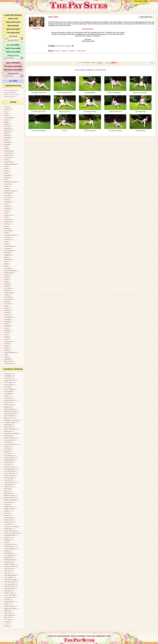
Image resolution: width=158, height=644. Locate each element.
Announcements (63, 636)
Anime (6, 113)
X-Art (6, 624)
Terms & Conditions (78, 636)
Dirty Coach (8, 425)
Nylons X (7, 515)
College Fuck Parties (11, 420)
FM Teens (8, 451)
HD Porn (7, 224)
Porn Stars (8, 288)
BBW (6, 122)
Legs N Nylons (9, 246)
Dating (7, 160)
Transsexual (8, 341)
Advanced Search (13, 41)
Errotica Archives (10, 438)
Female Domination (11, 182)
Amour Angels (9, 389)
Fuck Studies (9, 456)
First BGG (8, 449)
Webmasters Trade (103, 636)
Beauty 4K (8, 407)
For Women (8, 197)
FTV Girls (7, 453)
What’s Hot (13, 19)
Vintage (7, 350)
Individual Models (10, 235)
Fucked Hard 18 (9, 458)
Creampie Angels (10, 422)
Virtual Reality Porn (10, 353)
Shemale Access (10, 544)
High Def (7, 228)
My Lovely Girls (9, 502)
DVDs (6, 169)
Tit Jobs (7, 333)
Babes (6, 120)
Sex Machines (9, 299)
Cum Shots (8, 158)
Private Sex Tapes (10, 531)
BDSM (7, 124)
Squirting (7, 326)
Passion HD (8, 522)
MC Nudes (8, 489)
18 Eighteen (8, 376)
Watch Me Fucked (10, 609)
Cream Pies (8, 155)
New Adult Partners (13, 70)
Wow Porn (8, 617)
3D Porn (7, 107)
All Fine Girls (9, 382)
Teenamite (8, 591)
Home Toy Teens (10, 476)
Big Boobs (8, 129)
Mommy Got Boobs (11, 500)
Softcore (7, 315)
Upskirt (7, 346)
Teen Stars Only (9, 589)
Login (145, 1)
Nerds (6, 266)
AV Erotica (8, 398)
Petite (6, 282)
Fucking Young (9, 460)
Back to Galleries (87, 70)
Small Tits (8, 308)
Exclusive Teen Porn (11, 445)
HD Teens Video (10, 471)
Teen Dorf (53, 17)
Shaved (7, 301)
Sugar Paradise (9, 564)
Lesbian (7, 248)
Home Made (8, 231)
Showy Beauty (9, 546)
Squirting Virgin (9, 560)
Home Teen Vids (10, 473)
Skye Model (8, 553)
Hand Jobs (8, 220)
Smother (7, 313)
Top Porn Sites (13, 33)
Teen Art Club (9, 569)
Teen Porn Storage (10, 580)
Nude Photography (10, 271)
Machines (8, 253)
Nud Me (7, 513)
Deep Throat (8, 162)
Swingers (7, 330)
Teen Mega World (10, 575)
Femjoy (7, 447)
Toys (6, 335)
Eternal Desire (9, 440)
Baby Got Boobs (10, 400)
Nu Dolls (7, 504)
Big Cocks (8, 131)
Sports (7, 324)
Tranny (7, 339)
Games (7, 200)
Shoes (6, 306)
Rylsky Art (8, 540)
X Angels (7, 622)
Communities (9, 153)
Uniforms (7, 344)
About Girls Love (10, 380)
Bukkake (7, 144)
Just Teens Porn (10, 482)
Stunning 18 (8, 562)
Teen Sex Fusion (10, 582)
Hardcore (65, 51)
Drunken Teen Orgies (11, 433)
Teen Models (9, 577)
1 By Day (7, 374)
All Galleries (13, 45)
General (7, 206)
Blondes (7, 135)
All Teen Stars (9, 385)
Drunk (6, 166)
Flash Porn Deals (10, 191)
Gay (6, 204)
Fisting (7, 189)
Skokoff (7, 551)
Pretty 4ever (8, 529)
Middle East (8, 259)
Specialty (7, 321)
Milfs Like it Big (9, 495)
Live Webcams (9, 251)
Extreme (7, 177)
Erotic (6, 173)
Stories (7, 328)
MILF (6, 262)
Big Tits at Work (9, 416)
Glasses (7, 211)
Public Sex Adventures (12, 533)
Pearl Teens (8, 524)
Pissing (7, 286)
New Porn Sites (13, 29)
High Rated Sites (13, 22)
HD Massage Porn (10, 469)
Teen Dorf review (63, 46)
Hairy (6, 217)
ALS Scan (8, 387)
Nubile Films (8, 507)
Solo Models (8, 317)
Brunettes (8, 142)
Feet (6, 180)
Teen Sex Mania (10, 584)
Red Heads (8, 297)
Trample (7, 337)
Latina (6, 244)
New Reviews (13, 26)
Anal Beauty (8, 394)
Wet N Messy (9, 361)
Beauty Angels (9, 409)
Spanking (7, 319)
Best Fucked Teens (10, 411)
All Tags (13, 81)
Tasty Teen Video (10, 566)
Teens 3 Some (9, 593)
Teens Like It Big (10, 595)
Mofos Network (9, 498)
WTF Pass (8, 620)
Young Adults (81, 51)
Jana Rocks (8, 480)
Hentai (7, 226)
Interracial (8, 239)
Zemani (7, 626)
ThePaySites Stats (13, 86)
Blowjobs (7, 138)
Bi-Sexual (8, 126)
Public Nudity (9, 293)
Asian (6, 115)
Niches (13, 102)
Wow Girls (8, 613)
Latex (6, 242)
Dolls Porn (8, 431)
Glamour (7, 208)
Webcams (8, 359)
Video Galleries (13, 52)
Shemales (8, 304)
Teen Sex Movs (9, 586)
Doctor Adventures (10, 429)
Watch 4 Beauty (9, 606)
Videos (7, 348)
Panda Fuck (8, 520)
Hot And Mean (9, 478)
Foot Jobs (8, 195)
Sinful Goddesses (10, 549)
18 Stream (8, 378)
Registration (138, 1)
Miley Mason (8, 493)
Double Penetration (11, 164)
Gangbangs (8, 202)
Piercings (7, 284)
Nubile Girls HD (9, 509)
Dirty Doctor (8, 427)
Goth (6, 213)
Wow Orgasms (9, 615)
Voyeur (7, 357)
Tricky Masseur (9, 602)
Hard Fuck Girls (9, 467)
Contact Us (52, 636)
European (8, 175)
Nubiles (7, 511)
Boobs (6, 140)
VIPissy (7, 604)
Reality (7, 295)
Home (77, 70)
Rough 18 (8, 538)
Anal (6, 111)
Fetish (6, 186)
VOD (6, 355)
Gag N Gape (8, 462)
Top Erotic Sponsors (13, 369)
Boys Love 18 (9, 418)
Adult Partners (13, 63)
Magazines (8, 255)
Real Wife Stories (10, 535)
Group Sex (8, 215)
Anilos (6, 396)
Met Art (7, 491)
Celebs (7, 149)
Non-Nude (8, 268)
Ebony (6, 171)
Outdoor (72, 51)
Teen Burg (8, 571)
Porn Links (91, 636)
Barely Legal (8, 405)
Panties (7, 277)
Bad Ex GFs (8, 402)
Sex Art (7, 542)
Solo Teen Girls (9, 555)
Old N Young (8, 273)
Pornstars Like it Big (11, 527)
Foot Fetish (8, 193)
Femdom (7, 184)
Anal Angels (8, 391)
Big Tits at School (10, 414)
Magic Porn (8, 487)
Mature (7, 257)
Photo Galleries (13, 48)
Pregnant (7, 290)
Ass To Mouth (9, 118)
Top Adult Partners (13, 66)
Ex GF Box (8, 442)
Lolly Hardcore (9, 484)
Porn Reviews (16, 15)
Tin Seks (7, 600)
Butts (6, 146)
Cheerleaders (9, 151)
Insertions (8, 237)
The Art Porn (8, 597)
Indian (6, 233)
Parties (7, 279)
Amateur (57, 51)
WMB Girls (8, 611)
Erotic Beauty (9, 436)
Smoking (7, 310)
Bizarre (7, 133)
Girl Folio (7, 464)
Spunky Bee (8, 557)
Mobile (7, 264)
